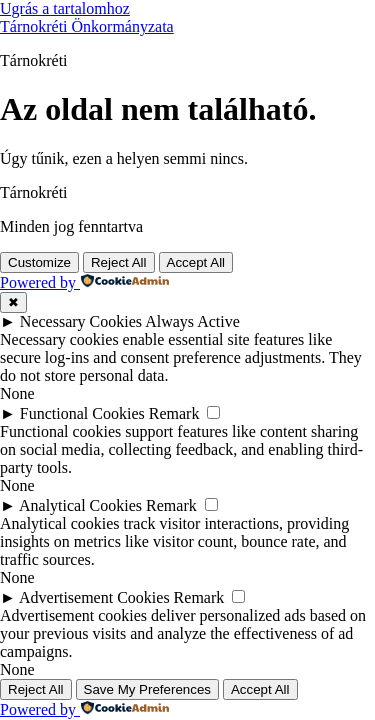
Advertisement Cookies (94, 597)
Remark (174, 413)
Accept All (196, 262)
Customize (39, 262)
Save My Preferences (147, 689)
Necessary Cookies (81, 321)
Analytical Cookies (80, 505)
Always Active (192, 321)
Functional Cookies (82, 413)
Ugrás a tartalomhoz (65, 8)
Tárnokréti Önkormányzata (87, 26)
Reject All (119, 262)
